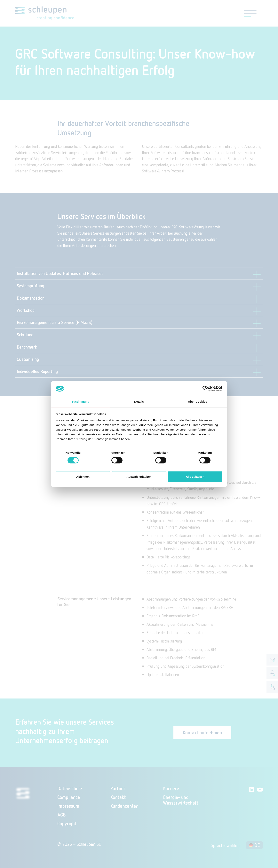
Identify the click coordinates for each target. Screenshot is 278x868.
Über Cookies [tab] (198, 401)
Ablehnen (83, 477)
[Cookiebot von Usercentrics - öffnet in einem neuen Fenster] (205, 389)
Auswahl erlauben (139, 477)
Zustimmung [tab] (80, 401)
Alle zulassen (195, 477)
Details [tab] (139, 401)
